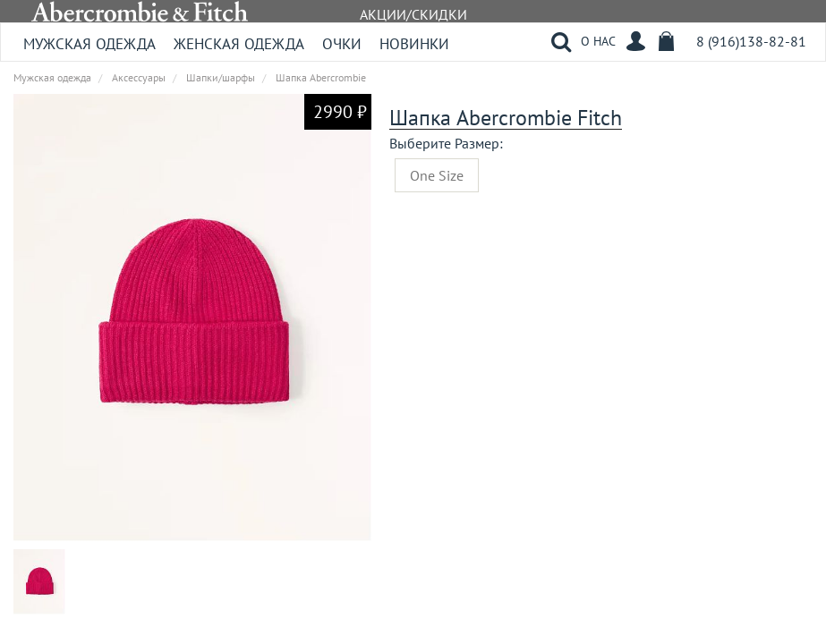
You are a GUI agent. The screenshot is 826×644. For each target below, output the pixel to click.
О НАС (598, 41)
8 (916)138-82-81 (751, 41)
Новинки (414, 44)
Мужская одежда (89, 44)
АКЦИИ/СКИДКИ (413, 14)
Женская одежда (239, 44)
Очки (342, 44)
